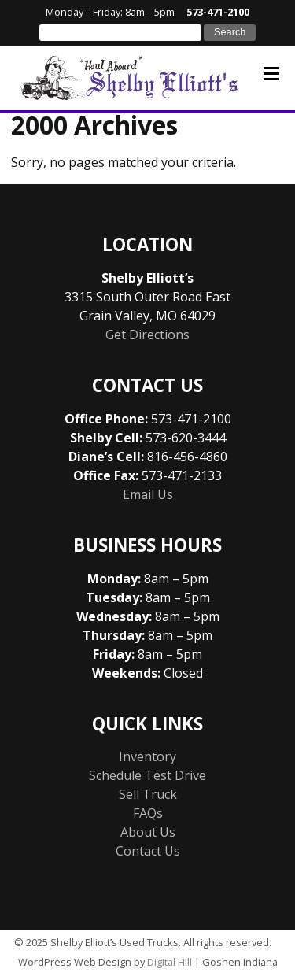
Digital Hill (170, 962)
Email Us (148, 494)
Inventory (147, 756)
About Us (148, 832)
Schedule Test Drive (147, 775)
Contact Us (148, 851)
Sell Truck (148, 794)
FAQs (148, 813)
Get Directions (147, 335)
